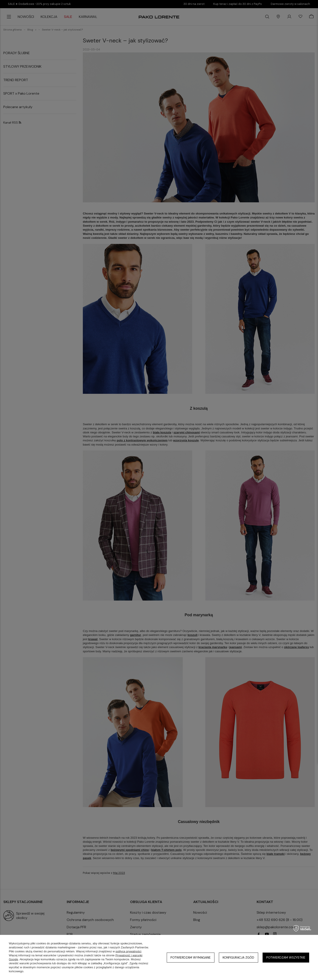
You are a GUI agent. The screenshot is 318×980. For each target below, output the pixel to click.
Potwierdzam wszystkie (286, 957)
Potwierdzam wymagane (191, 957)
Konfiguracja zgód (238, 957)
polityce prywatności (128, 951)
